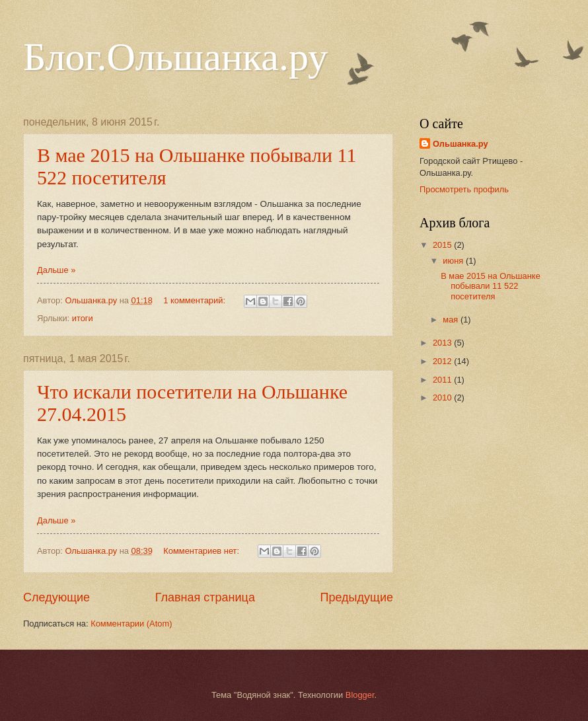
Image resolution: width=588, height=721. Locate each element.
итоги (83, 318)
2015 (443, 245)
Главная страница (205, 597)
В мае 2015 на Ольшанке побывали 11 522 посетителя (491, 286)
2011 (443, 380)
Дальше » (56, 270)
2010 (443, 398)
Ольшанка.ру (460, 144)
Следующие (56, 597)
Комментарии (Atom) (131, 624)
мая (452, 320)
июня (454, 261)
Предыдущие (357, 597)
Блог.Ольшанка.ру (175, 57)
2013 (443, 343)
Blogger (360, 695)
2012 (443, 361)
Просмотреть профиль (464, 189)
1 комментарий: (195, 300)
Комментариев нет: (202, 551)
